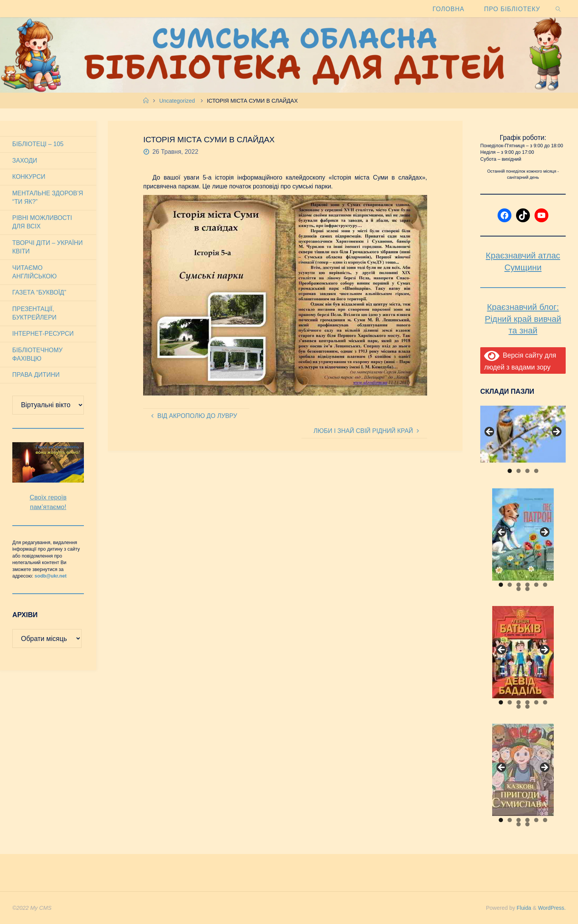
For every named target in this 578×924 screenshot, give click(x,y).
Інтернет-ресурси (43, 335)
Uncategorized (177, 101)
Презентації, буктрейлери (35, 314)
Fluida (522, 908)
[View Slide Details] (523, 434)
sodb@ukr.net (51, 577)
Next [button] (556, 432)
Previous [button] (490, 432)
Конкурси (29, 177)
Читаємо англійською (35, 272)
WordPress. (551, 908)
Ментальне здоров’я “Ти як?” (48, 197)
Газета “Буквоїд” (39, 293)
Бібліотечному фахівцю (38, 355)
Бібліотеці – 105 (38, 144)
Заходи (25, 161)
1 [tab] (510, 471)
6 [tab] (545, 585)
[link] (558, 9)
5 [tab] (536, 585)
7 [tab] (519, 589)
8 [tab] (527, 589)
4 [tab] (536, 471)
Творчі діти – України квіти (48, 247)
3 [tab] (527, 471)
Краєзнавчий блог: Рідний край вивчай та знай (523, 319)
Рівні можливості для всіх (42, 222)
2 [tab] (519, 471)
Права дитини (36, 376)
